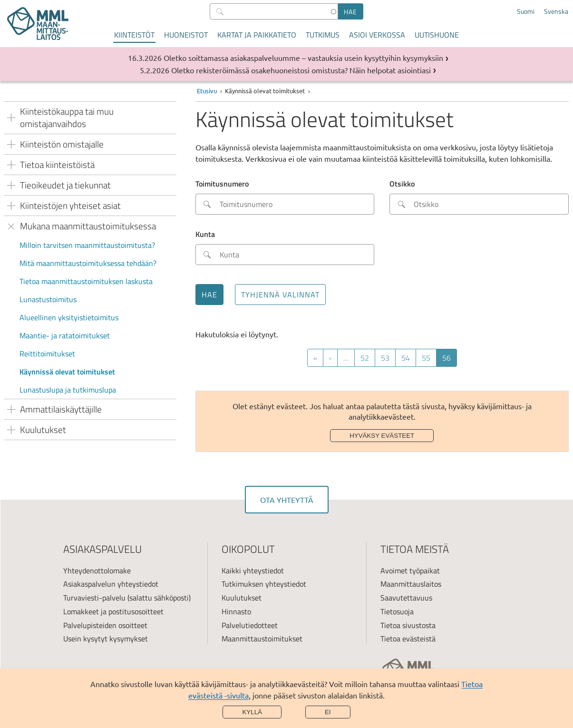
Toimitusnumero (222, 184)
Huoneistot (186, 35)
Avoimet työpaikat (410, 571)
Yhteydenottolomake (97, 571)
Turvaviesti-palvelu (94, 598)
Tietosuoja (397, 611)
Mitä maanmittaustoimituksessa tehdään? (88, 263)
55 (429, 358)
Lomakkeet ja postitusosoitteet (113, 611)
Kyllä (252, 712)
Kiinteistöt (134, 35)
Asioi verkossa (377, 35)
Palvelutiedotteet (250, 625)
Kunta (205, 234)
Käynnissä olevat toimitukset (67, 372)
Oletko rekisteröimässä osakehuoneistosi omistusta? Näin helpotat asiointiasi (301, 70)
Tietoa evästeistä (408, 639)
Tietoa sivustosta (408, 625)
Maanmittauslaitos (411, 584)
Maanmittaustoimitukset (262, 639)
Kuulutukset (242, 598)
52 (368, 358)
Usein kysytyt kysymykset (106, 639)
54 (409, 358)
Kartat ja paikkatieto (257, 35)
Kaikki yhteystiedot (253, 571)
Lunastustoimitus (48, 299)
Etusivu (207, 91)
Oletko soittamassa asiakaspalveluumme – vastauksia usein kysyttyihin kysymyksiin (303, 58)
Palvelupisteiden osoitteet (105, 625)
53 (388, 358)
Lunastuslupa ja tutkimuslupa (68, 390)
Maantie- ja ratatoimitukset (65, 335)
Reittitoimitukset (47, 354)
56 (450, 359)
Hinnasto (236, 611)
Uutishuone (437, 35)
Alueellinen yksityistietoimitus (69, 317)
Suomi (526, 11)
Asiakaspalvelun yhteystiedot (111, 584)
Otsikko (402, 184)
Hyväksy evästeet (382, 436)
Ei (328, 712)
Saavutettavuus (406, 598)
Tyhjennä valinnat (280, 295)
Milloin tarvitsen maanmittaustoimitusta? (87, 245)
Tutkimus (323, 35)
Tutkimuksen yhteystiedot (264, 584)
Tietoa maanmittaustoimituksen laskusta (86, 281)
